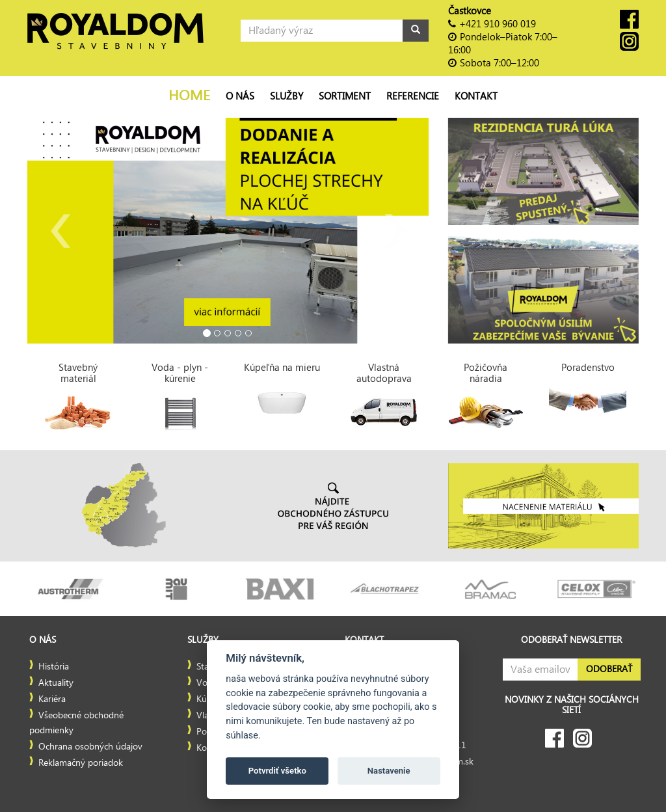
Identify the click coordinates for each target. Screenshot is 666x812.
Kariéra (52, 699)
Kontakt (476, 96)
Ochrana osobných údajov (90, 747)
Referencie (413, 96)
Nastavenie (389, 771)
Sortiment (345, 96)
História (54, 667)
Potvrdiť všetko (277, 771)
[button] (57, 231)
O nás (240, 96)
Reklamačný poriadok (81, 763)
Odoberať (609, 670)
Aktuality (56, 683)
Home (189, 96)
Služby (286, 96)
